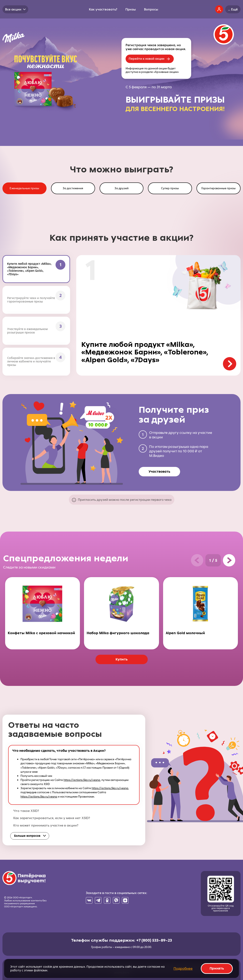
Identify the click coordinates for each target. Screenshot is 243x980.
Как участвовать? (103, 9)
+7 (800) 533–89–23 (154, 940)
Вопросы (151, 9)
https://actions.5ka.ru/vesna (82, 780)
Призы (131, 9)
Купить (122, 659)
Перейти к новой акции (146, 59)
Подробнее (183, 969)
